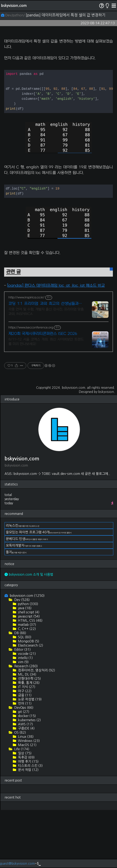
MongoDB (28, 699)
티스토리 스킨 (30, 824)
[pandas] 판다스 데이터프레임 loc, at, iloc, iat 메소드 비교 (56, 344)
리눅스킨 (23, 584)
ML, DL (27, 732)
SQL (24, 695)
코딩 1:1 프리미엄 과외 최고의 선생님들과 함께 (46, 362)
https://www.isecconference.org (31, 386)
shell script (28, 670)
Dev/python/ (13, 15)
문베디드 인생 (27, 597)
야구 (24, 749)
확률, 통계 (28, 741)
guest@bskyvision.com (17, 863)
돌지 (16, 610)
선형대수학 (29, 737)
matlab (27, 683)
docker (27, 774)
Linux (25, 795)
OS (20, 790)
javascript (29, 674)
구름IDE (26, 786)
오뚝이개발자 (24, 603)
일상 (24, 811)
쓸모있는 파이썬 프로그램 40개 (39, 590)
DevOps (23, 766)
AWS (25, 782)
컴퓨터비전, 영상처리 (36, 728)
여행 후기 (28, 819)
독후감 (26, 815)
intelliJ (25, 716)
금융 (24, 753)
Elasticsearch (30, 703)
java (24, 666)
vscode (27, 712)
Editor (22, 708)
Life (21, 807)
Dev (22, 658)
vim (23, 720)
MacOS (27, 803)
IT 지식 (26, 745)
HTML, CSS (30, 678)
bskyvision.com (14, 6)
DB (20, 691)
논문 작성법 (29, 757)
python (28, 662)
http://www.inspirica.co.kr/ (26, 356)
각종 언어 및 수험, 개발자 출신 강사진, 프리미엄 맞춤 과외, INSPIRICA (46, 370)
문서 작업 (28, 828)
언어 (24, 761)
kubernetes (29, 778)
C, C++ (27, 687)
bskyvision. (107, 450)
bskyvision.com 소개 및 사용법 (29, 632)
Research (26, 724)
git (23, 770)
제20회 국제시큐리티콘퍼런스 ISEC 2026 (43, 392)
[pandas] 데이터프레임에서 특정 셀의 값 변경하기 (66, 15)
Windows (29, 799)
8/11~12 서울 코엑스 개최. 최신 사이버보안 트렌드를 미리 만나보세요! (46, 400)
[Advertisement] (58, 63)
